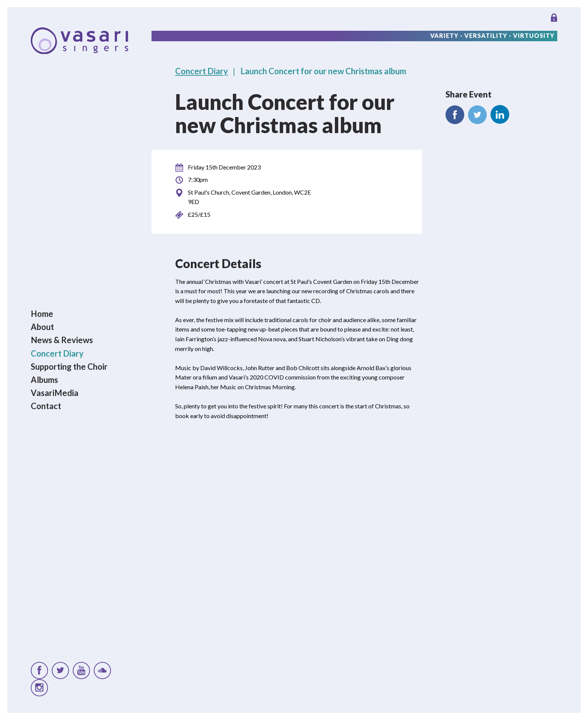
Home (42, 314)
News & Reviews (62, 340)
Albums (44, 380)
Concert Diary (57, 353)
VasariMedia (55, 393)
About (42, 327)
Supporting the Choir (69, 367)
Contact (46, 406)
